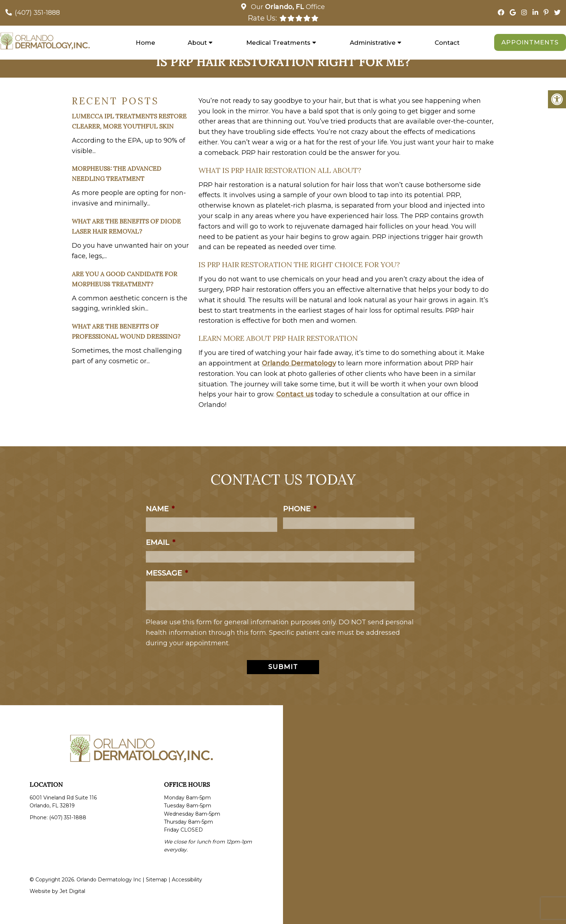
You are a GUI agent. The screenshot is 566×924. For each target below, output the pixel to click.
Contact (447, 43)
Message (167, 573)
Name (160, 509)
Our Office (287, 7)
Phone (300, 509)
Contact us (295, 394)
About (197, 43)
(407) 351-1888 (37, 13)
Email (160, 542)
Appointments (530, 42)
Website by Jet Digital (57, 891)
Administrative (373, 43)
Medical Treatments (278, 43)
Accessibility (187, 880)
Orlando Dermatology (299, 363)
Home (145, 43)
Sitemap (156, 880)
